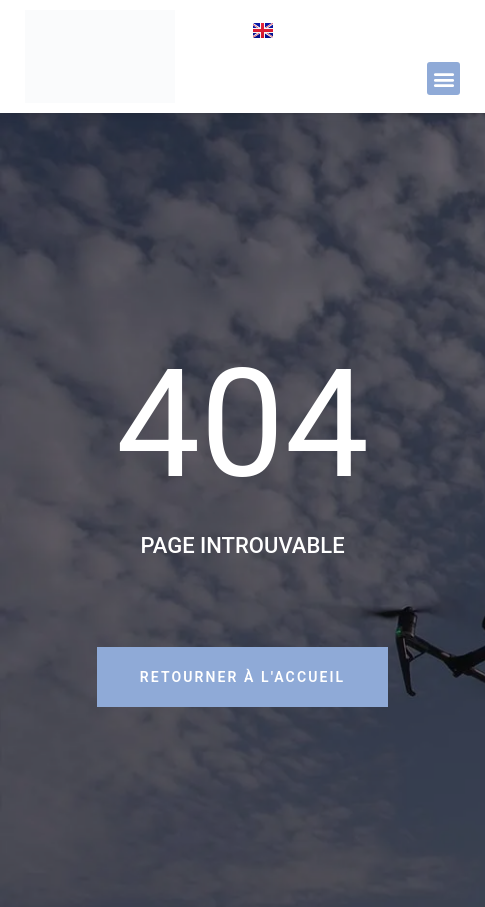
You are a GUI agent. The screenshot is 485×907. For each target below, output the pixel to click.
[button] (443, 78)
